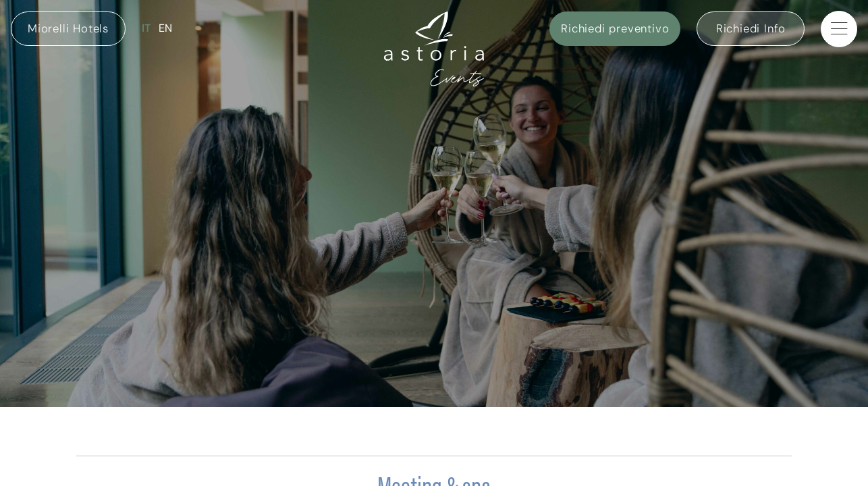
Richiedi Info (751, 28)
